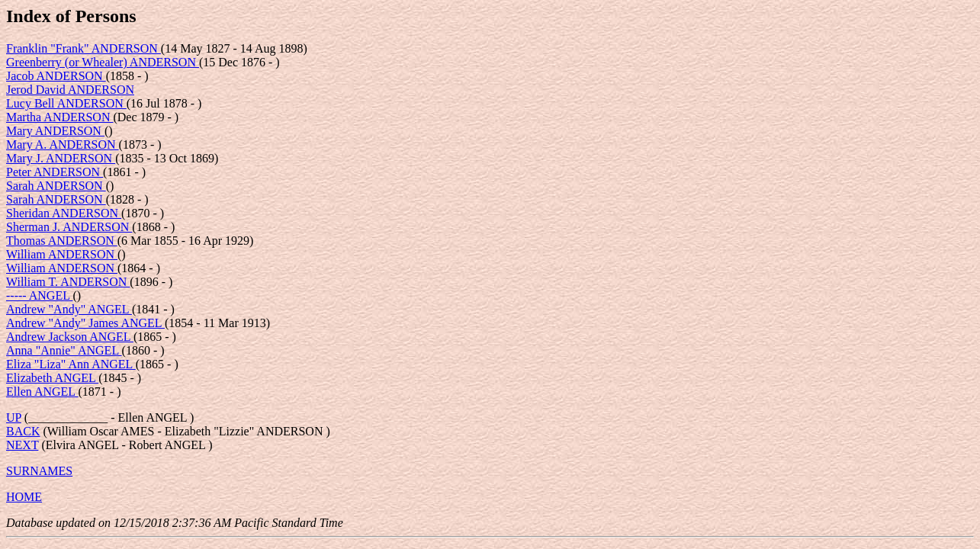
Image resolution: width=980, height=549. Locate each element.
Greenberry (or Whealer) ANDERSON (103, 62)
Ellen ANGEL (42, 392)
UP (14, 417)
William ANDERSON (62, 254)
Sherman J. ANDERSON (69, 227)
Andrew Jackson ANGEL (70, 337)
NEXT (22, 445)
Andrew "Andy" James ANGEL (85, 323)
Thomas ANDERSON (62, 241)
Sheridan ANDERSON (64, 213)
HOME (24, 497)
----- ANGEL (39, 295)
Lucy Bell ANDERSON (66, 103)
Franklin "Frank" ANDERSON (84, 48)
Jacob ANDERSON (56, 76)
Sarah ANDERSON (56, 186)
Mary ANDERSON (55, 131)
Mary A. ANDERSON (63, 144)
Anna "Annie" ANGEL (64, 350)
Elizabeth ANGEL (52, 378)
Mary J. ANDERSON (61, 158)
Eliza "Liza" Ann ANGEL (71, 364)
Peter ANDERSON (55, 172)
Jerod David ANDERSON (70, 90)
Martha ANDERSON (59, 117)
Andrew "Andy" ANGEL (69, 309)
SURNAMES (39, 471)
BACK (23, 431)
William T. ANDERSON (68, 282)
